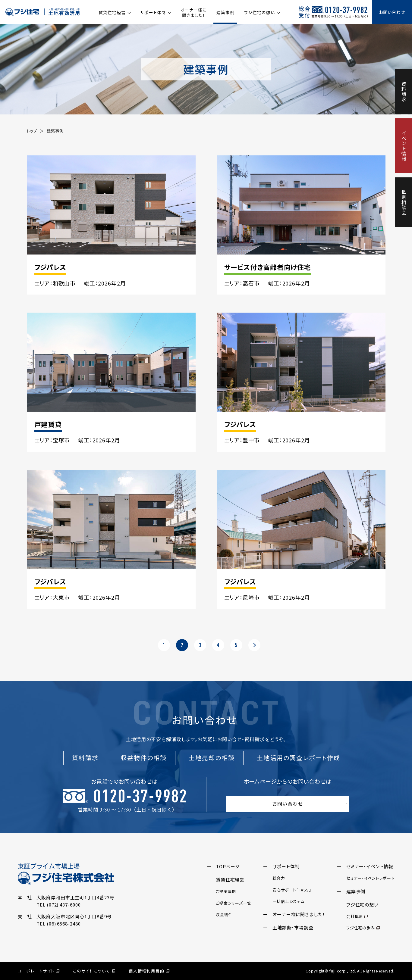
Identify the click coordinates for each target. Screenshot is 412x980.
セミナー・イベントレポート (370, 878)
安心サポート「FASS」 (292, 890)
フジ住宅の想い (259, 12)
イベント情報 (404, 146)
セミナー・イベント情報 (370, 866)
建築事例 (225, 12)
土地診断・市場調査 (293, 927)
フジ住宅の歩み (363, 928)
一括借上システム (288, 901)
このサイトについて (94, 971)
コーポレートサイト (39, 971)
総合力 (279, 878)
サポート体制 (153, 12)
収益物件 (224, 914)
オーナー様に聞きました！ (193, 12)
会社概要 (357, 916)
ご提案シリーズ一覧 (234, 903)
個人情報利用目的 (149, 971)
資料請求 (404, 92)
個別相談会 (404, 202)
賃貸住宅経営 (112, 12)
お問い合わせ (392, 12)
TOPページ (228, 866)
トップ (32, 131)
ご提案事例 (226, 891)
